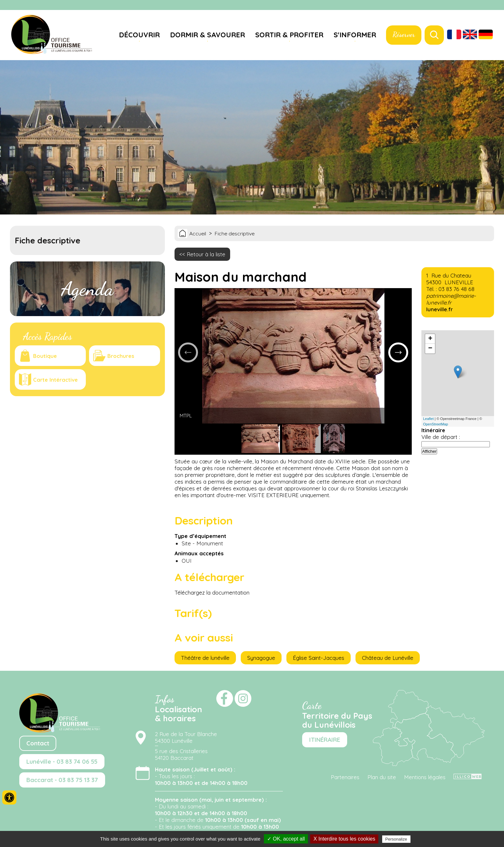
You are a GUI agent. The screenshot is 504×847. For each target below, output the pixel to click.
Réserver (404, 34)
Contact (38, 743)
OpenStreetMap (436, 424)
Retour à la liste (206, 254)
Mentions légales (425, 777)
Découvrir (139, 35)
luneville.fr (440, 309)
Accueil (198, 233)
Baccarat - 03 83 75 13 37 (62, 780)
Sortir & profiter (289, 35)
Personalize (396, 839)
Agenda (87, 289)
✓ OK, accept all (286, 839)
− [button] (430, 349)
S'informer (355, 35)
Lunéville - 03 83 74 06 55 (62, 762)
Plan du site (382, 777)
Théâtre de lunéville (205, 658)
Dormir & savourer (207, 35)
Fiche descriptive (235, 233)
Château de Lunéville (388, 658)
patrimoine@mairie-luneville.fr (451, 299)
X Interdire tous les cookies (344, 839)
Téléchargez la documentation (212, 592)
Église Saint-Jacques (319, 658)
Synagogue (261, 658)
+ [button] (430, 339)
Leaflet (428, 419)
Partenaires (345, 777)
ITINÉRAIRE (325, 740)
